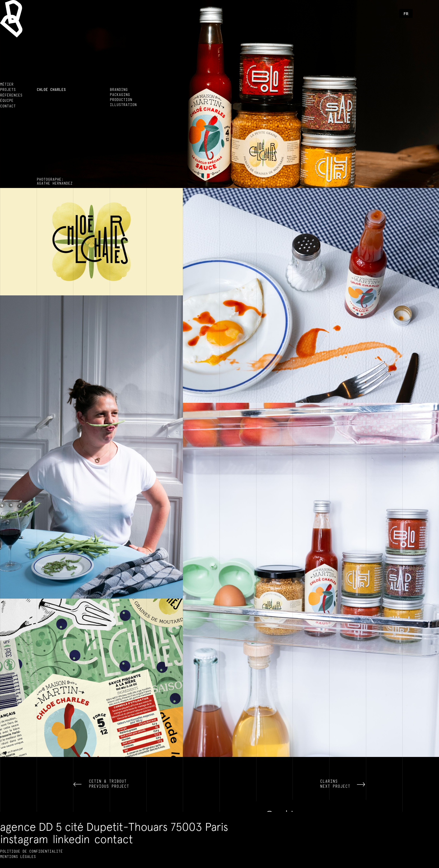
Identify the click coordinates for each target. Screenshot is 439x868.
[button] (406, 13)
